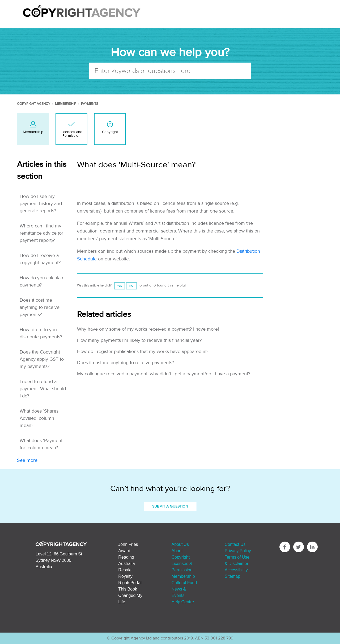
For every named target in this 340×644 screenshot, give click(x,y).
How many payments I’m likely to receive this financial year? (139, 340)
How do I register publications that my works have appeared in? (143, 352)
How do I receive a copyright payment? (40, 259)
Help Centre (183, 602)
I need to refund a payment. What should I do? (43, 389)
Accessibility (236, 570)
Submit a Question (170, 506)
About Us (180, 544)
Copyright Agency (34, 104)
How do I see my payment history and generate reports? (41, 204)
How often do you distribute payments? (41, 333)
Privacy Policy (238, 551)
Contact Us (235, 544)
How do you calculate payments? (42, 281)
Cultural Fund (184, 583)
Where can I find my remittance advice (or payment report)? (41, 233)
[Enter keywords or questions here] (170, 71)
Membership (66, 104)
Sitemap (233, 576)
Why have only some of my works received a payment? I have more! (148, 329)
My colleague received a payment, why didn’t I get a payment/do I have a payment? (164, 374)
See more (27, 460)
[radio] (120, 286)
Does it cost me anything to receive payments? (40, 307)
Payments (90, 104)
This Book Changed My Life (130, 595)
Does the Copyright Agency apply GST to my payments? (42, 359)
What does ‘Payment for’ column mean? (41, 444)
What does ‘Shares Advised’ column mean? (39, 418)
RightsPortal (130, 583)
